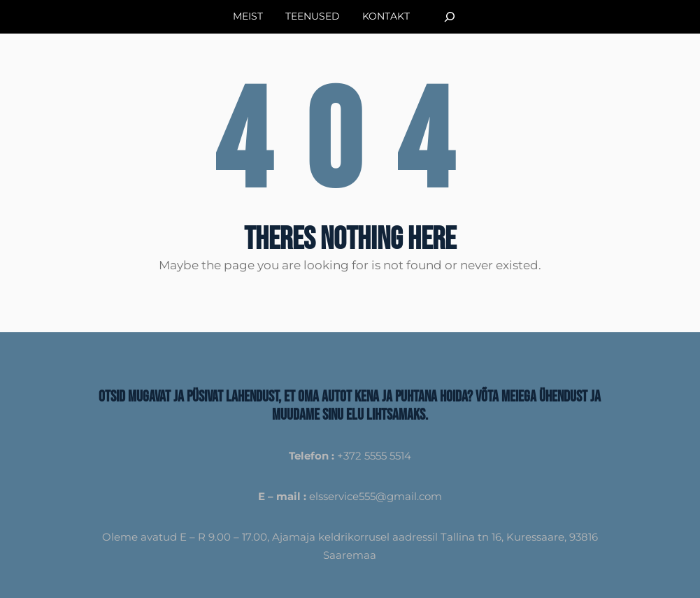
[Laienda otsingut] (450, 17)
